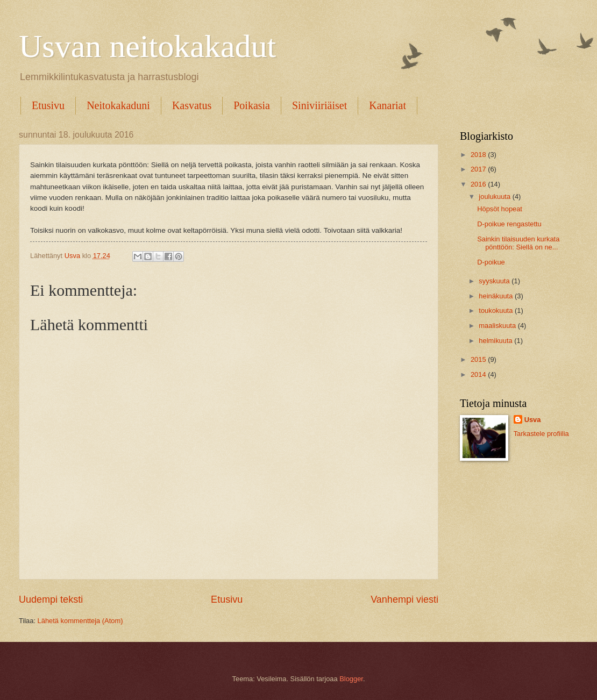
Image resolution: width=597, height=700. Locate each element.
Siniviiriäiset (319, 105)
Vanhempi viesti (404, 599)
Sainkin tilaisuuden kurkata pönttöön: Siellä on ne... (518, 243)
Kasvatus (192, 105)
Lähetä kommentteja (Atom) (80, 621)
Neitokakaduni (118, 105)
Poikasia (252, 105)
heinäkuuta (497, 296)
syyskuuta (495, 281)
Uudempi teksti (51, 599)
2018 (479, 155)
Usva (533, 420)
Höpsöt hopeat (500, 209)
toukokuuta (497, 310)
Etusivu (48, 105)
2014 (479, 374)
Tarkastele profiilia (541, 434)
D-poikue (491, 262)
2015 (479, 359)
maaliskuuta (498, 326)
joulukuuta (495, 197)
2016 (479, 184)
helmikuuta (496, 341)
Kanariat (388, 105)
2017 (479, 169)
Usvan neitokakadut (147, 46)
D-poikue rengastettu (509, 224)
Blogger (351, 679)
